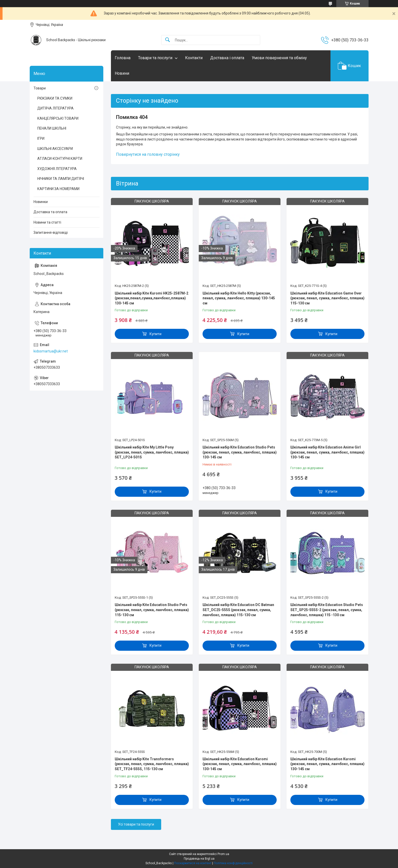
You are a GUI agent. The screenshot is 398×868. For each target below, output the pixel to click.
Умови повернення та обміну (279, 58)
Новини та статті (47, 222)
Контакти (194, 58)
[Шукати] (168, 40)
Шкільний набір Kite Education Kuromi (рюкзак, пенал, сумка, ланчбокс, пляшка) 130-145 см (240, 764)
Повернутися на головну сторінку (148, 154)
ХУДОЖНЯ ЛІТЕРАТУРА (57, 169)
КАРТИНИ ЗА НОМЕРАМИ (58, 189)
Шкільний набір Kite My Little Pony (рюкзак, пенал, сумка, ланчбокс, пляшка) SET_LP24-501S (152, 452)
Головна (123, 58)
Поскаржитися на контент (193, 863)
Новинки (41, 202)
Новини (122, 73)
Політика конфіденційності (233, 863)
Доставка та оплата (50, 212)
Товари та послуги (155, 58)
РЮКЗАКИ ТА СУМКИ (55, 98)
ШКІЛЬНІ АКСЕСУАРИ (55, 149)
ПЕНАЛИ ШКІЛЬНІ (52, 128)
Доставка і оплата (227, 58)
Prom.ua (223, 854)
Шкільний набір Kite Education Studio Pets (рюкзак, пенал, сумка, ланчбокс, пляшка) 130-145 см (240, 452)
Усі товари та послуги (136, 824)
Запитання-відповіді (51, 232)
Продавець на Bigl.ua (199, 859)
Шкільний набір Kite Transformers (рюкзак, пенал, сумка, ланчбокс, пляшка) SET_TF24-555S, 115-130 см (152, 764)
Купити (155, 334)
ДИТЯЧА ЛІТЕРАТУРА (55, 108)
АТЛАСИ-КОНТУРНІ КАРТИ (60, 159)
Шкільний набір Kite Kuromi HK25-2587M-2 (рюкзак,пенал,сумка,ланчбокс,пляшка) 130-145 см (152, 298)
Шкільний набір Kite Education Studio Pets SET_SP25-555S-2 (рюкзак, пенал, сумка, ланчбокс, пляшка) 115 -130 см (327, 610)
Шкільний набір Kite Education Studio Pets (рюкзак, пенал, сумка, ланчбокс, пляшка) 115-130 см (152, 610)
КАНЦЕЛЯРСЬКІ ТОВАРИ (58, 118)
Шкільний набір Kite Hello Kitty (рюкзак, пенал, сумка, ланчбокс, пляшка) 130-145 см (239, 298)
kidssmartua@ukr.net (51, 351)
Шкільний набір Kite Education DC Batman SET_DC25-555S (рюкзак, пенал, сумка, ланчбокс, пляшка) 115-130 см (238, 610)
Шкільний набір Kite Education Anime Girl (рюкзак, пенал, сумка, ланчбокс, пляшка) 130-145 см (327, 452)
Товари (40, 88)
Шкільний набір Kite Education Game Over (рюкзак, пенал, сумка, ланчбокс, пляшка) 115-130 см (327, 298)
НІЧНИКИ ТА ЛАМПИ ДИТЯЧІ (61, 179)
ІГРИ (41, 138)
